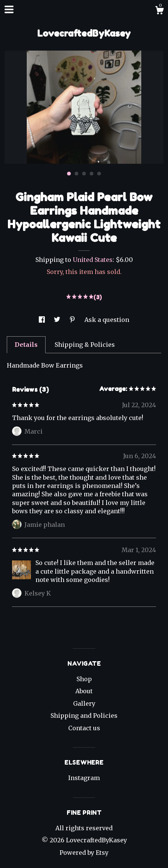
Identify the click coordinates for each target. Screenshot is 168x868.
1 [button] (69, 174)
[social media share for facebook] (43, 320)
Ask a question (107, 320)
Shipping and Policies (84, 716)
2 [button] (76, 174)
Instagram (84, 778)
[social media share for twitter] (58, 320)
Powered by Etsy (84, 853)
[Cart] (159, 11)
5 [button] (99, 174)
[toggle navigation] (9, 9)
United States (93, 260)
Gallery (84, 703)
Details (26, 345)
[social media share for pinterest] (73, 320)
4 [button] (92, 174)
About (84, 691)
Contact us (84, 728)
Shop (84, 679)
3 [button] (84, 174)
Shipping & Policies (85, 345)
